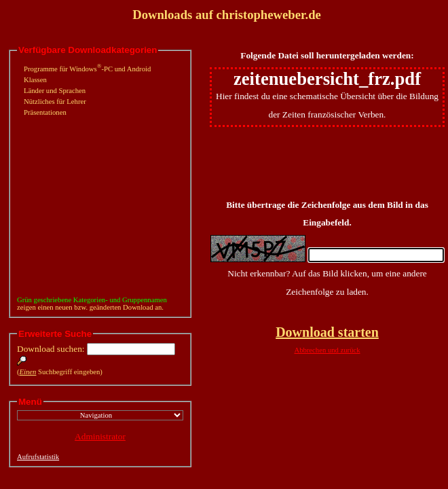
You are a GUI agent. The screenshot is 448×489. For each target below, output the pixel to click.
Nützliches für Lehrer (55, 102)
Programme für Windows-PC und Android (87, 69)
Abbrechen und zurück (327, 350)
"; (100, 415)
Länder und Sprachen (55, 91)
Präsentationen (45, 112)
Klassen (35, 80)
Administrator (100, 436)
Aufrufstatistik (38, 457)
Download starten (327, 332)
